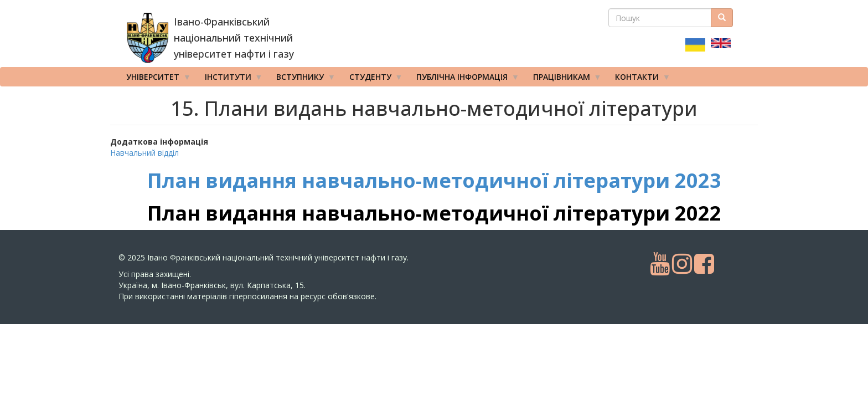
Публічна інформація (464, 79)
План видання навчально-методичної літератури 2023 (434, 180)
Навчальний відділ (144, 153)
